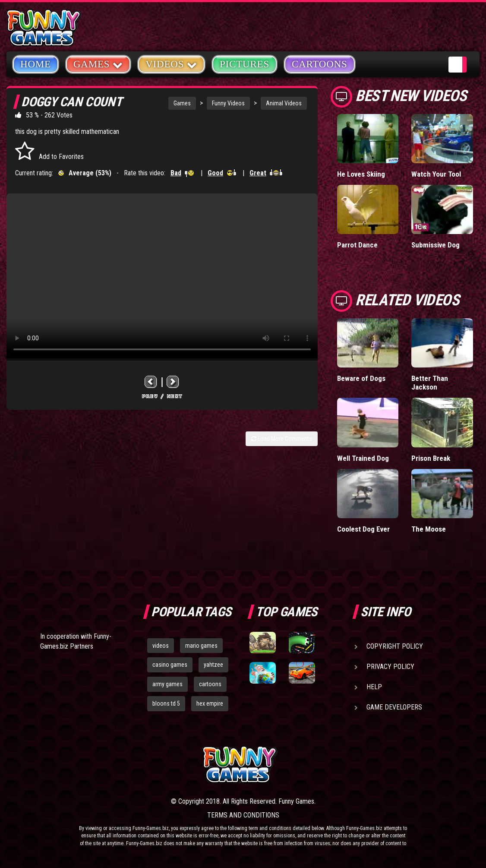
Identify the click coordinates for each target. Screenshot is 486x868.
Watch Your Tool (436, 174)
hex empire (210, 703)
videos (161, 646)
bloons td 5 (166, 703)
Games (182, 103)
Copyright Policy (395, 646)
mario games (201, 646)
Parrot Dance (357, 245)
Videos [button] (171, 64)
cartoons (210, 684)
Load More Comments (282, 439)
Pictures (245, 64)
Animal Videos (284, 103)
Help (374, 687)
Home (36, 64)
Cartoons (320, 64)
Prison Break (431, 458)
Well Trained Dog (363, 458)
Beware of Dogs (361, 378)
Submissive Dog (436, 245)
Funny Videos (228, 103)
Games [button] (98, 64)
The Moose (429, 529)
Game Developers (394, 707)
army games (167, 684)
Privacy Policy (390, 667)
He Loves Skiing (361, 174)
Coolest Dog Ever (363, 529)
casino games (170, 665)
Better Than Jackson (430, 383)
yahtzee (213, 665)
